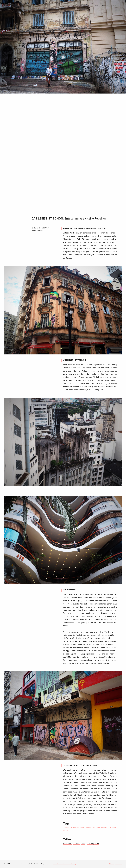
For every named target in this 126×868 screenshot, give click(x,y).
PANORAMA (45, 228)
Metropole (107, 828)
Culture (114, 6)
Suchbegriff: (122, 6)
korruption (87, 828)
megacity (99, 828)
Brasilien (66, 828)
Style (97, 6)
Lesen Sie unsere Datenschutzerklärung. (65, 864)
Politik (114, 828)
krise (94, 828)
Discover (105, 6)
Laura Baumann (38, 230)
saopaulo (66, 830)
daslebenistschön (76, 828)
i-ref (8, 6)
